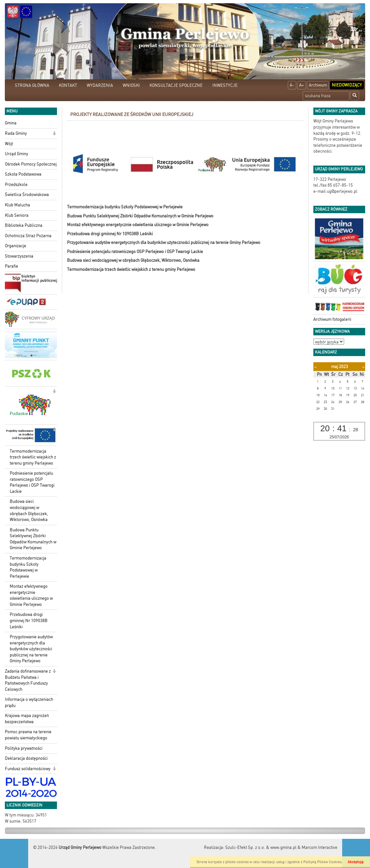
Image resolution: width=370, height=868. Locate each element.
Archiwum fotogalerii (332, 319)
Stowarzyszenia (19, 256)
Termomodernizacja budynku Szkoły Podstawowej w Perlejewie (28, 567)
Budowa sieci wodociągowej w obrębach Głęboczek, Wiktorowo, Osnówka (29, 510)
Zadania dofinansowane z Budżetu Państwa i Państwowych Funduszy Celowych (28, 680)
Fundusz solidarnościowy (28, 769)
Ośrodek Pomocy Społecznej (31, 164)
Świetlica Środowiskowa (27, 195)
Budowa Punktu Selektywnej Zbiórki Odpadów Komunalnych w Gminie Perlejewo (33, 539)
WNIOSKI (131, 85)
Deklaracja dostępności (26, 758)
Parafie (11, 266)
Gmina (11, 123)
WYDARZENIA (100, 85)
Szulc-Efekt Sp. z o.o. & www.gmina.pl (261, 847)
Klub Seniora (17, 215)
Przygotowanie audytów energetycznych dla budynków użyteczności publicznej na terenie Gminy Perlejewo (31, 649)
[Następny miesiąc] (363, 367)
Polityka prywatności (24, 748)
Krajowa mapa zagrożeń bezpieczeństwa (27, 719)
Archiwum (318, 85)
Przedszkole (16, 185)
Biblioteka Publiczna (24, 225)
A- (292, 85)
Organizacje (16, 246)
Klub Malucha (17, 205)
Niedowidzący (347, 85)
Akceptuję (356, 862)
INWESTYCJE (225, 85)
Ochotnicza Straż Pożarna (28, 236)
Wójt (9, 144)
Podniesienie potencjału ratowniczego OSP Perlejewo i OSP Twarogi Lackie (32, 482)
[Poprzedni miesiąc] (315, 367)
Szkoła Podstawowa (23, 174)
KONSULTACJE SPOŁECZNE (176, 85)
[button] (54, 134)
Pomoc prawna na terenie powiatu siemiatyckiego (28, 735)
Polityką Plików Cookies (322, 862)
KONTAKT (68, 85)
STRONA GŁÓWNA (32, 85)
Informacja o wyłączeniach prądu (29, 702)
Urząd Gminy (17, 154)
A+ (302, 85)
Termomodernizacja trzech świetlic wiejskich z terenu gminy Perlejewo (33, 457)
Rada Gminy (16, 133)
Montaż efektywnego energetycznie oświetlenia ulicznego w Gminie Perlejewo (31, 595)
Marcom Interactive (320, 847)
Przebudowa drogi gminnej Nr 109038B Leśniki (29, 620)
